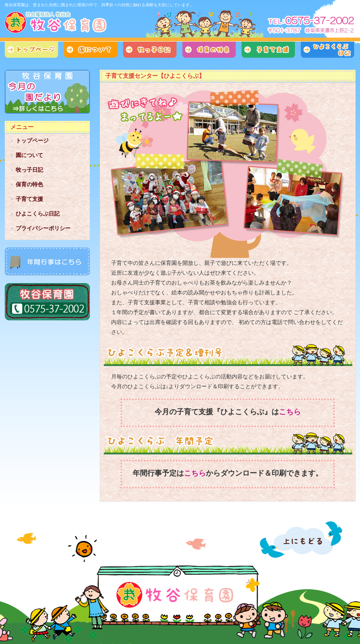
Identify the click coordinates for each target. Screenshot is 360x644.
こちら (290, 412)
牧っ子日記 (150, 50)
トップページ (31, 50)
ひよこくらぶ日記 (327, 50)
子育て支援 (268, 50)
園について (91, 50)
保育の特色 (209, 50)
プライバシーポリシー (43, 228)
